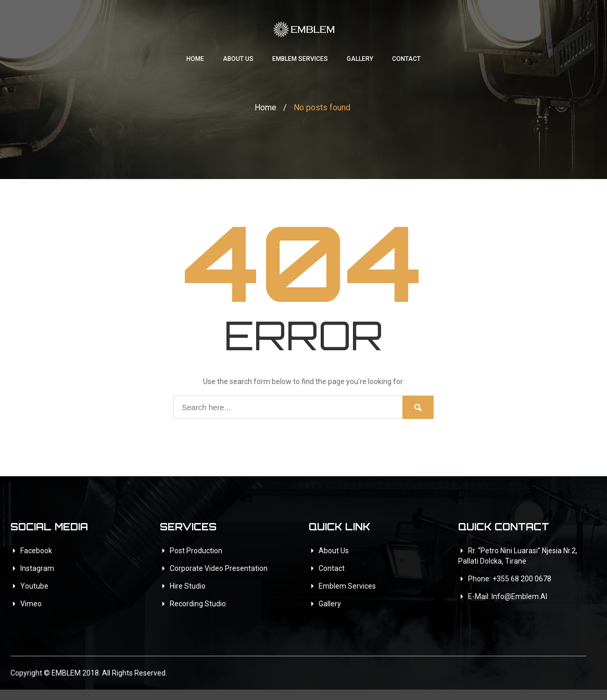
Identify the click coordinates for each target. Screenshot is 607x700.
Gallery (360, 59)
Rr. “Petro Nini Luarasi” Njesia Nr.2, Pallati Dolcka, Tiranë (518, 556)
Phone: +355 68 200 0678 (510, 579)
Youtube (34, 586)
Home (195, 59)
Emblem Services (300, 59)
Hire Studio (188, 586)
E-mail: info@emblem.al (508, 596)
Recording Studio (198, 604)
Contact (406, 59)
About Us (238, 59)
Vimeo (31, 604)
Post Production (196, 551)
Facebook (36, 551)
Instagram (37, 568)
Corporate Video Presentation (219, 568)
